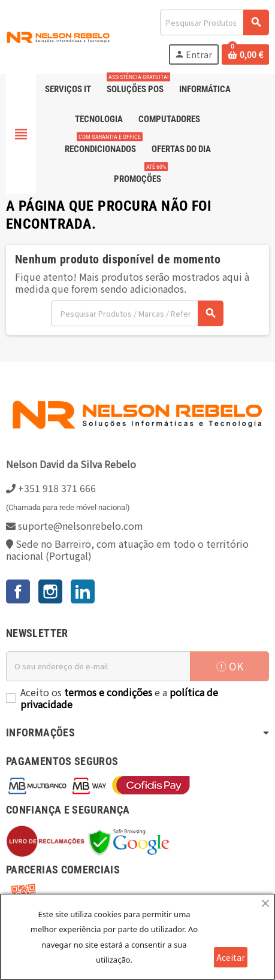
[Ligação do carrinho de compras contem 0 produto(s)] (245, 54)
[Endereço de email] (98, 666)
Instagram (50, 591)
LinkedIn (83, 591)
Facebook (18, 591)
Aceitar (231, 957)
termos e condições (108, 692)
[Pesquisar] (214, 22)
